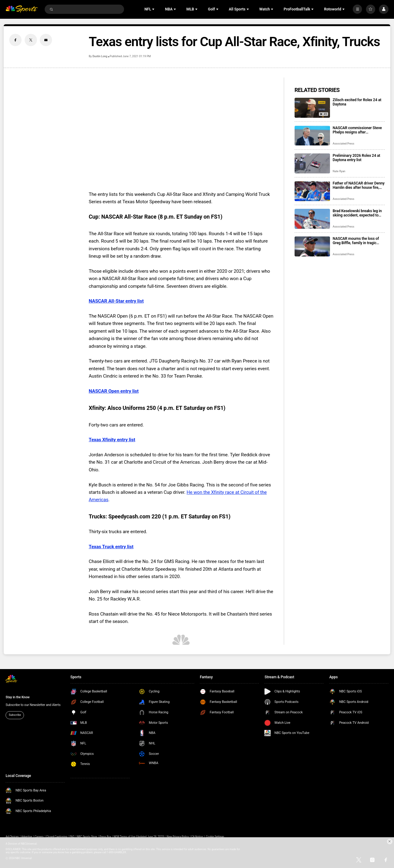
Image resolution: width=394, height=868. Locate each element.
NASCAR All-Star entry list (116, 301)
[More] (357, 9)
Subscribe (15, 715)
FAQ (72, 837)
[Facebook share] (15, 40)
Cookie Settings (215, 837)
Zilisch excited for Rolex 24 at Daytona (357, 102)
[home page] (22, 9)
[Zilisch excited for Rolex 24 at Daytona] (312, 108)
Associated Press (344, 144)
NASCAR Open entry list (114, 391)
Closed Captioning (57, 837)
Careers (39, 837)
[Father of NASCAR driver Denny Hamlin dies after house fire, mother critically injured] (312, 191)
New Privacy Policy (178, 837)
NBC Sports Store (87, 837)
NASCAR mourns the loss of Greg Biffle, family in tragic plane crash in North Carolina (357, 241)
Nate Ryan (339, 171)
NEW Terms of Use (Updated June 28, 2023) (139, 837)
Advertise (27, 837)
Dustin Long (100, 56)
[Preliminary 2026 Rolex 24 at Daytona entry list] (312, 163)
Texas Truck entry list (111, 547)
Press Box (105, 837)
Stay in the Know (18, 697)
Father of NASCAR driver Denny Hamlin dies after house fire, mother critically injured (359, 185)
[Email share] (46, 40)
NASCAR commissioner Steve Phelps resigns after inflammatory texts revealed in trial (358, 130)
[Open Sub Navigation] (154, 9)
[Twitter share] (31, 40)
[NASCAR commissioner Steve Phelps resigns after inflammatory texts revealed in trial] (312, 136)
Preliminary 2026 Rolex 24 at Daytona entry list (356, 158)
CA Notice (197, 837)
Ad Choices (12, 837)
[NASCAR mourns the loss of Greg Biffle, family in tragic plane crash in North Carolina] (312, 246)
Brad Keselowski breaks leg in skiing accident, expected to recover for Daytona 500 (357, 213)
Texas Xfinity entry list (112, 440)
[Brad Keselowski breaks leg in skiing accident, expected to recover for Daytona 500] (312, 219)
